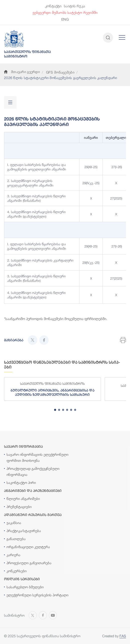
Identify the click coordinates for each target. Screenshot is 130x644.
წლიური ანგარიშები (23, 499)
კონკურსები (17, 571)
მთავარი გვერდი (22, 72)
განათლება (16, 539)
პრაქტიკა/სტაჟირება (24, 531)
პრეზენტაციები (19, 507)
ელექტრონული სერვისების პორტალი (37, 595)
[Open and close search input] (108, 38)
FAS (123, 636)
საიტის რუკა (74, 6)
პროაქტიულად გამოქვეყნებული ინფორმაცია (33, 471)
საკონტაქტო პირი (21, 482)
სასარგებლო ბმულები (25, 587)
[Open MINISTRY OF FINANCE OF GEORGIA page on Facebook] (43, 615)
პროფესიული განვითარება (29, 563)
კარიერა (13, 555)
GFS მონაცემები (60, 72)
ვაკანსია (14, 523)
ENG (65, 19)
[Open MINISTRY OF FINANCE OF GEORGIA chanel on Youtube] (53, 615)
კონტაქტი (53, 6)
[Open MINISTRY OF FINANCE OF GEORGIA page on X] (33, 615)
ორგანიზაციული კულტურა (28, 547)
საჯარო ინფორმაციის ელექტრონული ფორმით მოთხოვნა (37, 457)
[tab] (55, 410)
